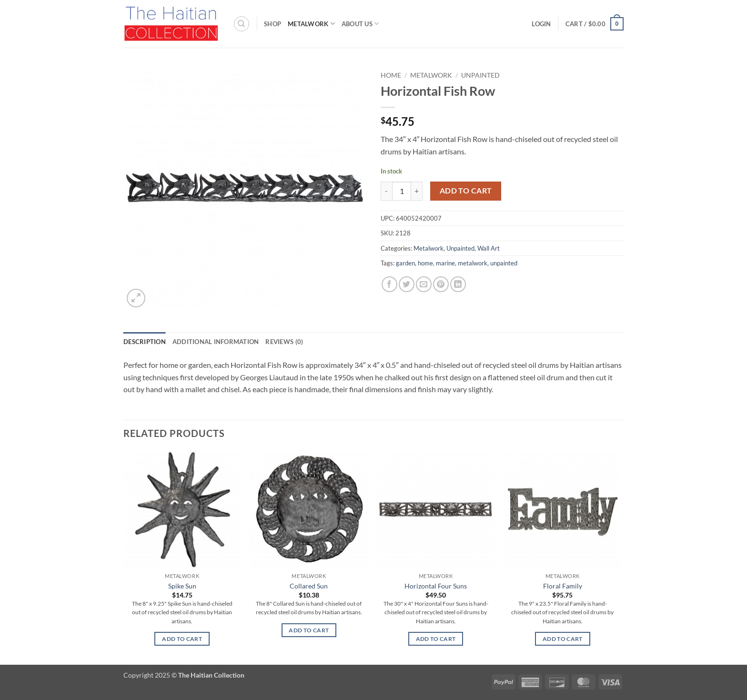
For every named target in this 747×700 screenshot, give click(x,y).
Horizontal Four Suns (436, 586)
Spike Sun (182, 586)
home (425, 263)
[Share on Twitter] (407, 284)
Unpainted (480, 75)
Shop (273, 24)
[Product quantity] (402, 191)
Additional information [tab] (216, 342)
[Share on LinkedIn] (458, 284)
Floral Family (563, 586)
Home (391, 75)
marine (445, 263)
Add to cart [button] (182, 639)
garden (405, 263)
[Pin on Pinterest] (441, 284)
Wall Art (489, 248)
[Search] (242, 24)
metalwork (473, 263)
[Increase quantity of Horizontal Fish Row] (417, 191)
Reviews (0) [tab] (284, 342)
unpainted (504, 263)
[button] (541, 24)
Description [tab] (145, 342)
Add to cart (466, 191)
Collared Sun (309, 586)
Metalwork (311, 24)
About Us (360, 24)
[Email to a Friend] (424, 284)
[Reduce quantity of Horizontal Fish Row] (386, 191)
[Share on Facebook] (389, 284)
